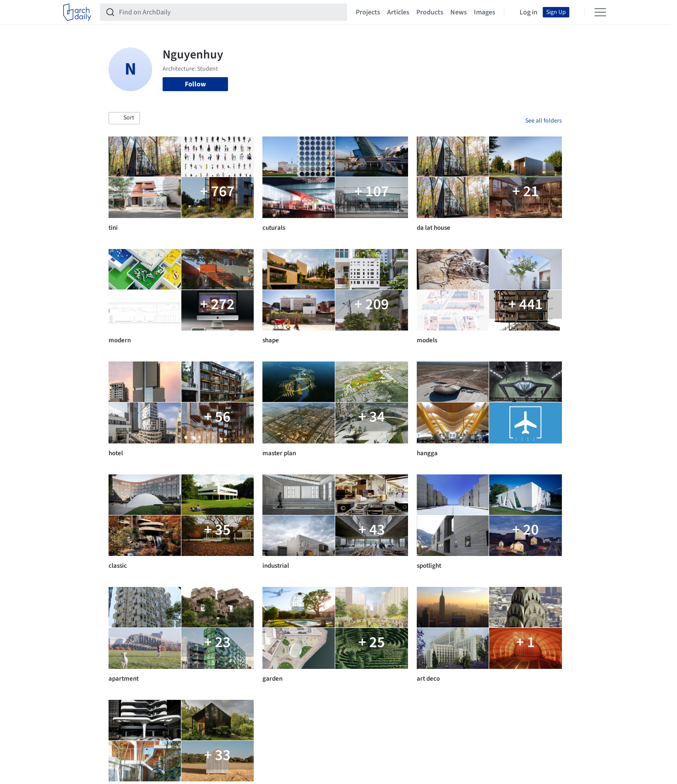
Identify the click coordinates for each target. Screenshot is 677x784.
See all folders (544, 121)
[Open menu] (600, 12)
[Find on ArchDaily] (230, 12)
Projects (368, 12)
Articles (398, 12)
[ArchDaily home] (77, 12)
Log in (529, 12)
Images (485, 12)
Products (430, 12)
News (459, 12)
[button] (124, 118)
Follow (195, 84)
